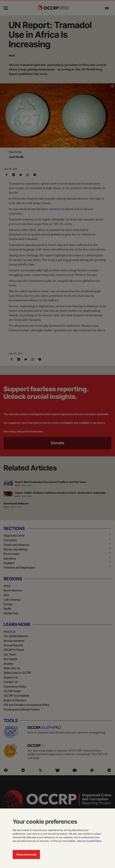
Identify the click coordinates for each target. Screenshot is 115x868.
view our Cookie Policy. (89, 841)
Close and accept (26, 854)
